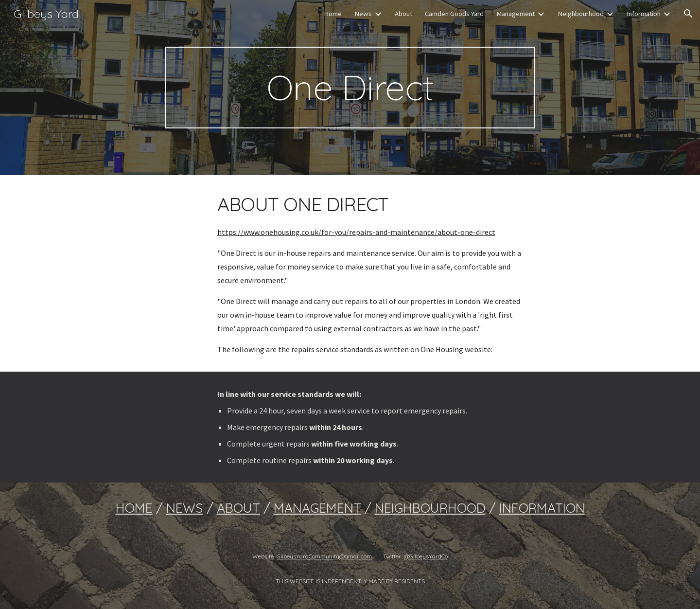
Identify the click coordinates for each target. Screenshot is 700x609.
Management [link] (516, 14)
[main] (350, 88)
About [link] (403, 14)
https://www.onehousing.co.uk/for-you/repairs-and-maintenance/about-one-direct (356, 232)
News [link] (363, 14)
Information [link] (644, 14)
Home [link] (333, 14)
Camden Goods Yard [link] (454, 14)
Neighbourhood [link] (581, 14)
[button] (688, 14)
